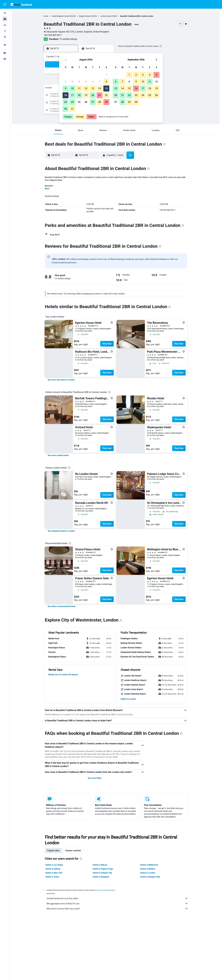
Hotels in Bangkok (101, 877)
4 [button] (79, 82)
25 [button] (79, 102)
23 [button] (66, 102)
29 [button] (106, 102)
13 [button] (93, 88)
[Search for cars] (5, 25)
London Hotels (106, 16)
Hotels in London (148, 873)
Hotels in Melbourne (149, 865)
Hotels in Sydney (53, 869)
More (47, 189)
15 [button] (106, 88)
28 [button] (100, 102)
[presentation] (161, 46)
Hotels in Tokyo (52, 877)
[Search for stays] (5, 19)
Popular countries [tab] (73, 851)
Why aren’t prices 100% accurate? (117, 909)
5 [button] (86, 82)
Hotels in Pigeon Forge (103, 869)
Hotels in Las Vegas (54, 865)
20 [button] (93, 95)
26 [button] (86, 102)
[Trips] (5, 45)
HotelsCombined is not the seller (117, 898)
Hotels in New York (54, 873)
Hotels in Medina (148, 869)
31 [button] (72, 109)
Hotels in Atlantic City (102, 873)
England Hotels (85, 16)
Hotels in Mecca (100, 865)
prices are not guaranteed (105, 890)
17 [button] (72, 95)
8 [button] (106, 82)
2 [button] (65, 82)
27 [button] (93, 102)
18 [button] (79, 95)
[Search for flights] (5, 13)
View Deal (107, 344)
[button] (5, 4)
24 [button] (72, 102)
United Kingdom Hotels (60, 16)
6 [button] (93, 82)
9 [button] (65, 88)
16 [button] (66, 95)
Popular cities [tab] (53, 851)
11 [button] (79, 88)
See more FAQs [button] (95, 778)
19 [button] (86, 95)
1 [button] (106, 75)
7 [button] (99, 82)
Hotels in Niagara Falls (150, 877)
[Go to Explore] (5, 37)
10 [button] (72, 88)
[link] (61, 380)
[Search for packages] (5, 31)
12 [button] (86, 88)
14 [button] (100, 88)
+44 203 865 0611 (53, 35)
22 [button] (106, 95)
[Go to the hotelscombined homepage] (21, 4)
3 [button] (72, 82)
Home (46, 16)
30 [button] (66, 109)
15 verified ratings (68, 39)
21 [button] (100, 95)
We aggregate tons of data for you (117, 903)
